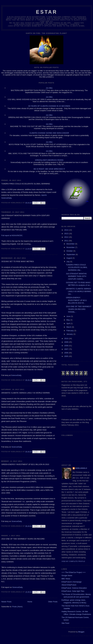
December (71, 244)
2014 (67, 230)
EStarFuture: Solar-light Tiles (73, 591)
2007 (67, 349)
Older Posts (53, 602)
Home (30, 602)
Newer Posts (6, 602)
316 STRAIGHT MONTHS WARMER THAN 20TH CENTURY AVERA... (76, 276)
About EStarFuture (69, 585)
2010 (67, 338)
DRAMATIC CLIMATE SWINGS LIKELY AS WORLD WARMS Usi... (78, 291)
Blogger (81, 632)
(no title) (49, 88)
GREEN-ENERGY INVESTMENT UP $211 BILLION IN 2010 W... (76, 300)
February (70, 331)
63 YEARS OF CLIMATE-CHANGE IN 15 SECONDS (49, 106)
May (68, 320)
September (71, 254)
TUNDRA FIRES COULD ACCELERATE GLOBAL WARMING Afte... (77, 267)
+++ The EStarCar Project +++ (74, 572)
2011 (67, 241)
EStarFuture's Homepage (72, 582)
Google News (67, 576)
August (69, 258)
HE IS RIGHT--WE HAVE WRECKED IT (49, 169)
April (69, 323)
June (69, 316)
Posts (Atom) (17, 607)
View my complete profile (73, 561)
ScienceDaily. (16, 375)
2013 (67, 234)
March (69, 327)
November (71, 247)
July (68, 262)
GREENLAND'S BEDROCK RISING (49, 160)
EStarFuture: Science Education (74, 588)
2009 (67, 342)
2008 (67, 346)
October (70, 251)
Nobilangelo (81, 468)
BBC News (66, 579)
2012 (67, 237)
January (70, 334)
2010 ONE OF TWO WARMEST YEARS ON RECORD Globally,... (79, 309)
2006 (67, 353)
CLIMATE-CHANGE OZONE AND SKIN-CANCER (49, 133)
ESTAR (47, 12)
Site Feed (65, 623)
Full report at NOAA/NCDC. (12, 235)
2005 (67, 356)
